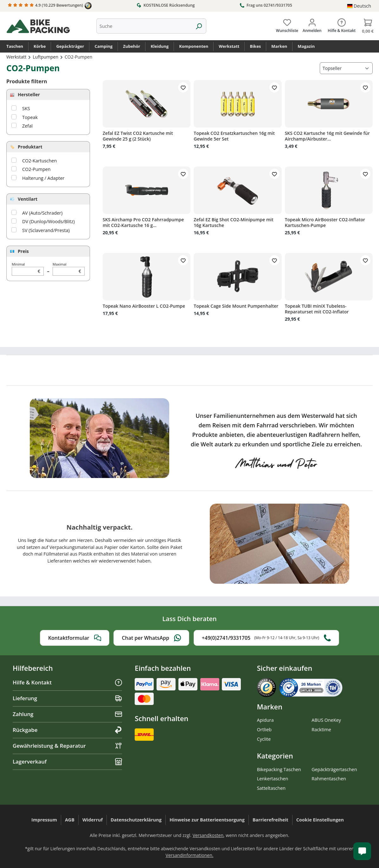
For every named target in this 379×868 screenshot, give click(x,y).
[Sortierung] (346, 68)
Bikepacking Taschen (279, 769)
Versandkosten (208, 835)
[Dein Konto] (312, 24)
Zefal (27, 126)
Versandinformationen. (190, 855)
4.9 (50, 6)
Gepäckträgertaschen (334, 769)
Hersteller (29, 94)
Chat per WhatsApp (151, 638)
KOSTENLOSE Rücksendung (166, 5)
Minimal (28, 269)
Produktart (30, 147)
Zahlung (67, 714)
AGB (70, 820)
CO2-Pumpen (36, 169)
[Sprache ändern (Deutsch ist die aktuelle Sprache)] (359, 6)
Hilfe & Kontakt (67, 682)
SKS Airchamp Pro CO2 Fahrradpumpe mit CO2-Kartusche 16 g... (143, 223)
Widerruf (93, 820)
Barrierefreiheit (270, 820)
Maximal (69, 269)
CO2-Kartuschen (39, 161)
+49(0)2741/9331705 (266, 638)
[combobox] (144, 26)
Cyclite (264, 739)
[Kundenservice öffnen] (362, 851)
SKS (26, 108)
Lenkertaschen (273, 779)
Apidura (265, 720)
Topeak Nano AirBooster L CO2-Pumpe (144, 306)
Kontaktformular (75, 638)
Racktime (321, 730)
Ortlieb (264, 730)
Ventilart (28, 199)
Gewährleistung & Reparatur (67, 746)
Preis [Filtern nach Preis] (23, 251)
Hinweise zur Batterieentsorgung (207, 820)
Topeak (30, 117)
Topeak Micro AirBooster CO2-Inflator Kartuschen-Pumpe (325, 223)
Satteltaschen (271, 788)
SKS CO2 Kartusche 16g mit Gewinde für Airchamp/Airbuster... (327, 136)
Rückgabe (67, 730)
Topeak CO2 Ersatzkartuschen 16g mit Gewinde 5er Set (234, 136)
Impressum (44, 820)
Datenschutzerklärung (136, 820)
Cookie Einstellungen (320, 820)
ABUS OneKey (326, 720)
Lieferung (67, 698)
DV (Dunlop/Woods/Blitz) (48, 221)
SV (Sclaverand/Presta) (46, 230)
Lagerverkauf (67, 761)
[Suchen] (199, 26)
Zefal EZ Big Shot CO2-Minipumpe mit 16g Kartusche (233, 223)
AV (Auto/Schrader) (42, 213)
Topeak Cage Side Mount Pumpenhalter (236, 306)
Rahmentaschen (329, 779)
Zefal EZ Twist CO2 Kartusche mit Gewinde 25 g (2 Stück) (138, 136)
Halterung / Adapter (43, 178)
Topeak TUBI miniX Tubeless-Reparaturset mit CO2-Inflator (317, 309)
